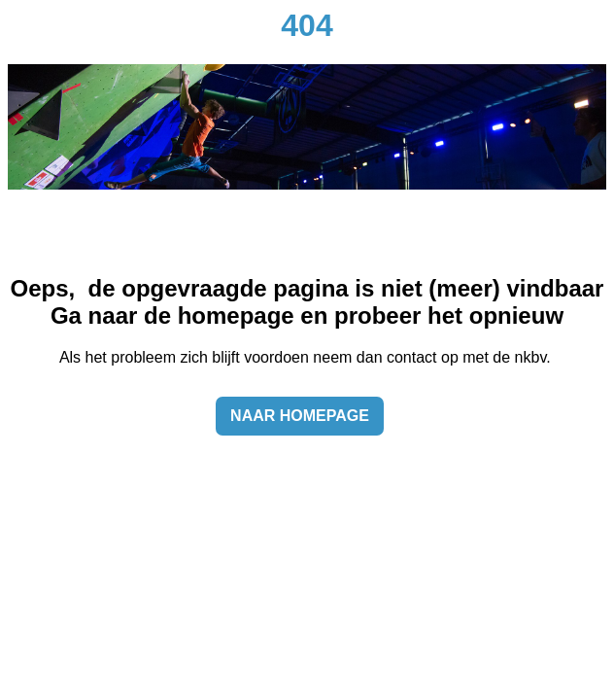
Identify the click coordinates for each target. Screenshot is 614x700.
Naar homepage (300, 416)
